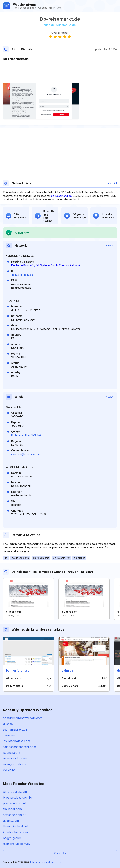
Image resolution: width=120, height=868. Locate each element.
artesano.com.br (14, 815)
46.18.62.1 (29, 275)
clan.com (9, 735)
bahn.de (67, 670)
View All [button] (112, 183)
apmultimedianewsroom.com (23, 718)
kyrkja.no (9, 770)
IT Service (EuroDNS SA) (26, 435)
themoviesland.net (15, 826)
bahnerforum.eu (18, 670)
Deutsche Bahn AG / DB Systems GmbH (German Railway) (46, 265)
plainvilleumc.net (14, 803)
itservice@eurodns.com (25, 454)
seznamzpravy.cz (15, 729)
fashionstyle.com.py (17, 844)
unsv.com (10, 724)
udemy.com (11, 821)
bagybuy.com (12, 838)
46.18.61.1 (17, 275)
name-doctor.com (15, 758)
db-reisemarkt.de (61, 196)
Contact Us (60, 853)
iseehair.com (11, 753)
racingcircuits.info (15, 764)
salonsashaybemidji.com (19, 747)
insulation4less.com (16, 741)
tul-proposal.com (15, 792)
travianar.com (12, 809)
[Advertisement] (60, 72)
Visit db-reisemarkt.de (60, 25)
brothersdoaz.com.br (18, 797)
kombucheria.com (15, 832)
